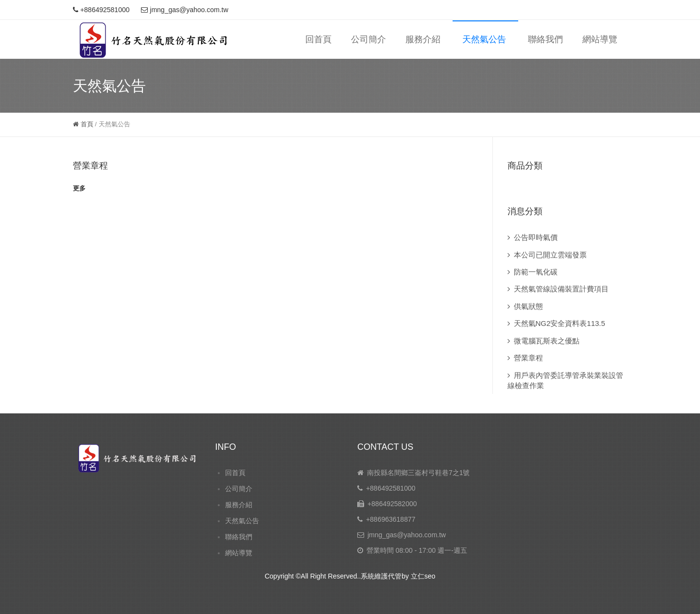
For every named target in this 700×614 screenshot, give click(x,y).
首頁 (83, 124)
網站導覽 (600, 39)
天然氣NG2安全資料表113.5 (560, 323)
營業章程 (90, 166)
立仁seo (423, 576)
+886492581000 (391, 488)
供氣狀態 (528, 306)
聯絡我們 (545, 39)
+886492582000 (392, 504)
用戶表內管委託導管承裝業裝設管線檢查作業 (565, 380)
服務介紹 (423, 39)
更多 (79, 188)
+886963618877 (391, 519)
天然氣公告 (484, 39)
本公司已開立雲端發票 (550, 255)
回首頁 (318, 39)
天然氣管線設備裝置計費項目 (561, 289)
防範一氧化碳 (536, 272)
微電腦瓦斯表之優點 (547, 341)
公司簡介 (368, 39)
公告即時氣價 (536, 237)
